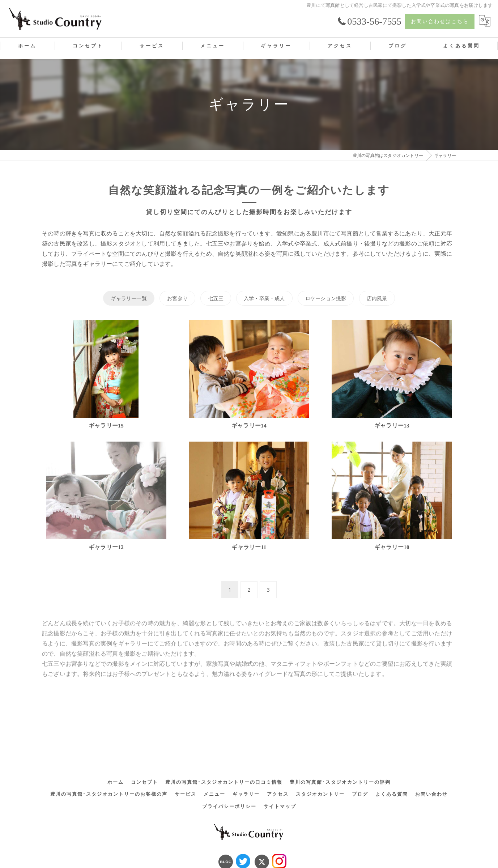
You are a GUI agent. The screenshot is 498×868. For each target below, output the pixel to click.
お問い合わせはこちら (440, 21)
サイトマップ (280, 776)
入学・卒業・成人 (264, 298)
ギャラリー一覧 (129, 298)
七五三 (216, 298)
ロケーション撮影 (326, 298)
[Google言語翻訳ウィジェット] (485, 21)
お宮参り (177, 298)
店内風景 (377, 298)
